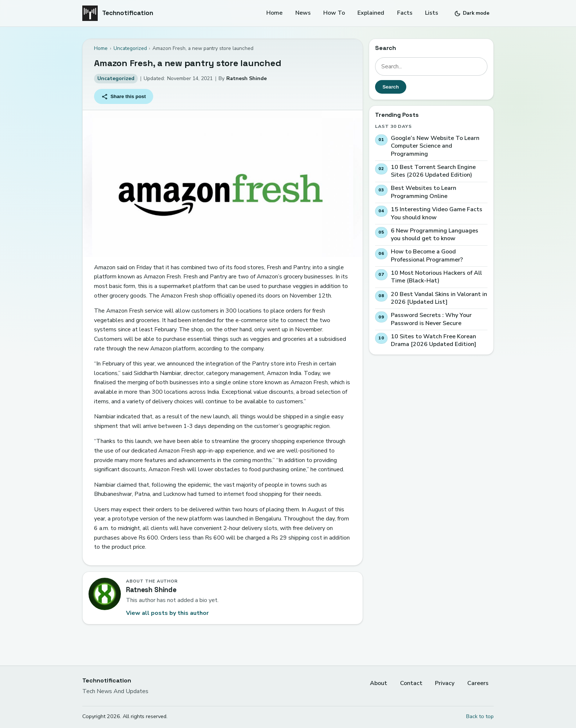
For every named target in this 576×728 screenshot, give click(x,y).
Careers (478, 683)
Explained (371, 13)
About (379, 683)
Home (274, 13)
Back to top (480, 716)
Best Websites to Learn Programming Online (424, 193)
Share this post (124, 97)
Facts (405, 13)
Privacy (445, 683)
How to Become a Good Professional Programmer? (427, 256)
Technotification (128, 13)
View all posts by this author (167, 613)
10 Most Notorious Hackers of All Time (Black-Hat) (436, 277)
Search (390, 87)
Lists (432, 13)
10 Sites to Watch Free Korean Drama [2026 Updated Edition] (433, 341)
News (303, 13)
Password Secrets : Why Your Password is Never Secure (431, 319)
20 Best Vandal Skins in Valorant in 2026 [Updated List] (439, 298)
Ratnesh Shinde (246, 78)
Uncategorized (116, 78)
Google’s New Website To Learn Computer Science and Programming (435, 146)
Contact (411, 683)
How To (334, 13)
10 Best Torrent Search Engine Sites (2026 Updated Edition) (433, 171)
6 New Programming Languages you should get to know (435, 235)
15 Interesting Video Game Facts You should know (437, 214)
